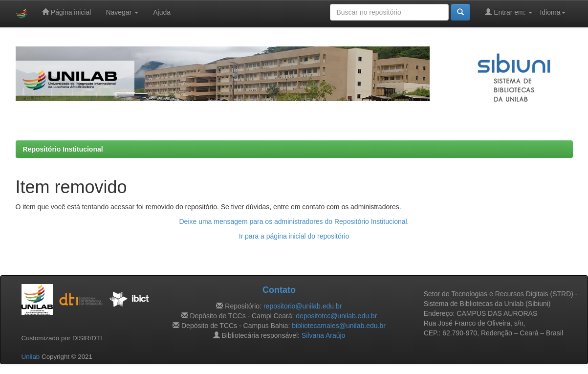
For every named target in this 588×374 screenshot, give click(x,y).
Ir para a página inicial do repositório (294, 236)
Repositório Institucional (63, 149)
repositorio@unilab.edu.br (303, 306)
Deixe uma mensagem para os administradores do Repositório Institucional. (294, 221)
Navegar (122, 12)
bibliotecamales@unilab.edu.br (339, 326)
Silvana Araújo (324, 335)
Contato (279, 290)
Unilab (31, 357)
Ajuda (162, 12)
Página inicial (66, 12)
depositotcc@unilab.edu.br (336, 316)
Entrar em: (509, 12)
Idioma (552, 12)
